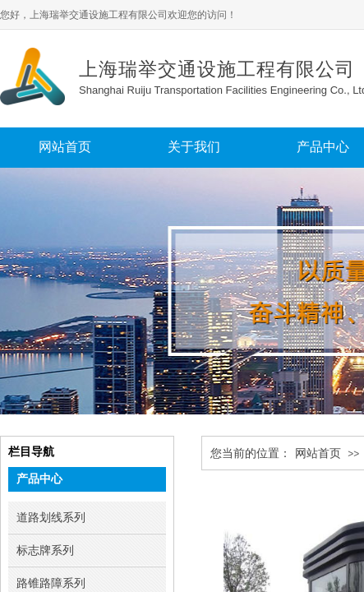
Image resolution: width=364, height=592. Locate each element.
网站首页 (318, 453)
